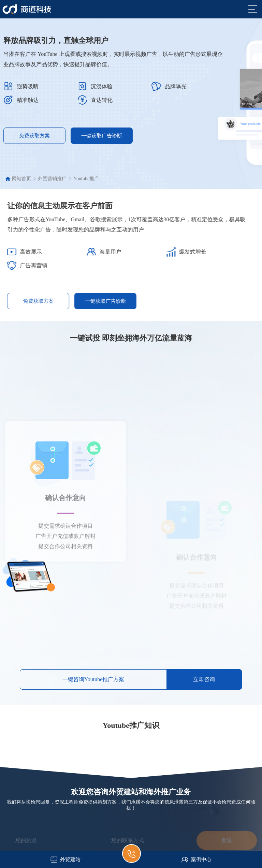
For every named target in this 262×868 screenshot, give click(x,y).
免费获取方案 (71, 301)
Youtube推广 (86, 181)
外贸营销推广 (52, 181)
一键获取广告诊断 (73, 136)
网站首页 (21, 181)
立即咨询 (204, 679)
